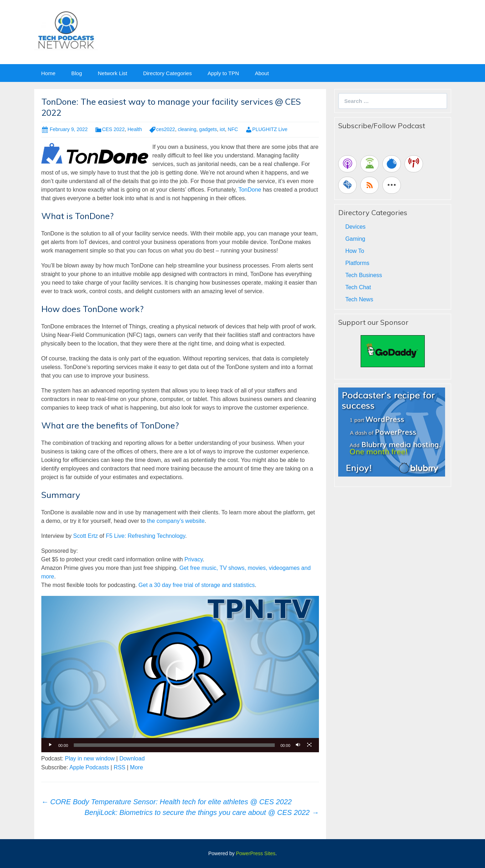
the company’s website (176, 521)
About (262, 73)
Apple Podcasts (89, 767)
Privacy (193, 559)
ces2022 (166, 129)
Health (135, 129)
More (136, 767)
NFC (233, 129)
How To (355, 251)
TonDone (250, 190)
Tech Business (364, 275)
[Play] (51, 745)
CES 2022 (113, 129)
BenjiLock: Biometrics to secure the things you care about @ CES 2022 (202, 812)
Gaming (355, 239)
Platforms (357, 263)
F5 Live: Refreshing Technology (146, 536)
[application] (180, 674)
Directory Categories (167, 73)
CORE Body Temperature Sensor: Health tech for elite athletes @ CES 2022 (167, 802)
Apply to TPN (223, 73)
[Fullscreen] (310, 745)
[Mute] (298, 745)
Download (132, 758)
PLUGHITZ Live (270, 129)
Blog (77, 73)
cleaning (187, 129)
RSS (120, 767)
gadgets (208, 129)
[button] (180, 674)
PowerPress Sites (256, 853)
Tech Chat (358, 287)
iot (222, 129)
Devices (355, 227)
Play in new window (90, 758)
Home (48, 73)
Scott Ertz (85, 536)
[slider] (174, 745)
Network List (112, 73)
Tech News (359, 299)
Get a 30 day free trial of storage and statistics (197, 585)
